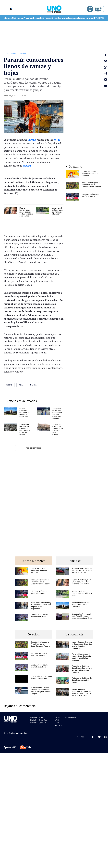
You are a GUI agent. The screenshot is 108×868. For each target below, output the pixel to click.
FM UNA (58, 725)
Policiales (38, 18)
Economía (63, 18)
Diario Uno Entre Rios (39, 720)
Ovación (47, 18)
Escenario (73, 18)
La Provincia (27, 18)
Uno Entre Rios (10, 53)
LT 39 (97, 18)
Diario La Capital (37, 717)
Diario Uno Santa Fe (38, 723)
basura (27, 166)
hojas (57, 140)
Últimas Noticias (12, 18)
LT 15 (102, 18)
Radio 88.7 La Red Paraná (65, 717)
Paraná (23, 53)
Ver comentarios (34, 448)
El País (55, 18)
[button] (5, 9)
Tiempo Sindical (86, 18)
